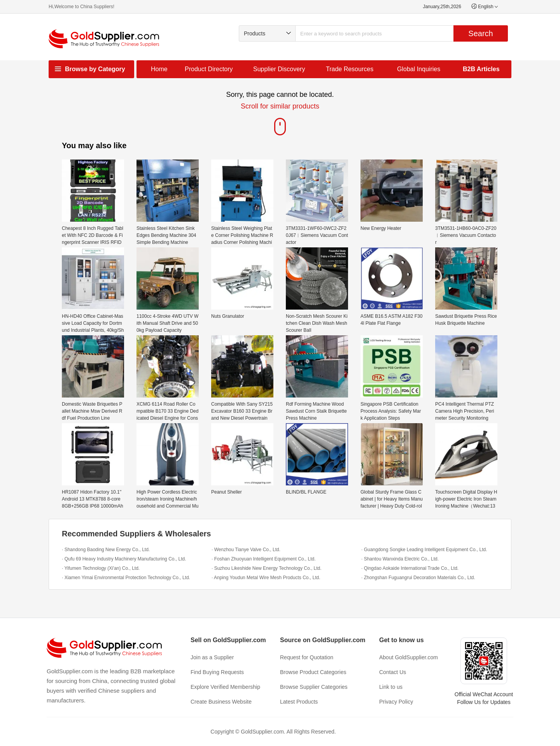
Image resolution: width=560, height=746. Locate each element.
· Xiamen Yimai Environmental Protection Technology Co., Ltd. (126, 578)
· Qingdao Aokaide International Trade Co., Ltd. (410, 568)
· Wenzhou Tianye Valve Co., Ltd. (246, 550)
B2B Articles (481, 69)
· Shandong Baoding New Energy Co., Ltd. (106, 550)
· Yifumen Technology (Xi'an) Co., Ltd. (101, 568)
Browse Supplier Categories (314, 687)
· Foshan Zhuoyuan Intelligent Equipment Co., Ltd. (264, 559)
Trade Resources (350, 69)
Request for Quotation (307, 657)
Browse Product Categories (313, 672)
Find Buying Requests (217, 672)
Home (159, 69)
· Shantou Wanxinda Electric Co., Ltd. (400, 559)
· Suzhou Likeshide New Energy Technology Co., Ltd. (267, 568)
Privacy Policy (396, 702)
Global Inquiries (419, 69)
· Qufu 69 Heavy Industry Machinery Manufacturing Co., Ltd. (124, 559)
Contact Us (393, 672)
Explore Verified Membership (225, 687)
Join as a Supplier (212, 657)
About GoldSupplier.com (409, 657)
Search (480, 33)
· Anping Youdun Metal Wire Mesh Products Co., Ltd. (266, 578)
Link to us (391, 687)
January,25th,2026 (442, 7)
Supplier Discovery (279, 69)
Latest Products (299, 702)
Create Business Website (221, 702)
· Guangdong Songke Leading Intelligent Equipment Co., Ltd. (424, 550)
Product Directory (209, 69)
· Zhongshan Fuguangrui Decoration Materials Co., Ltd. (418, 578)
